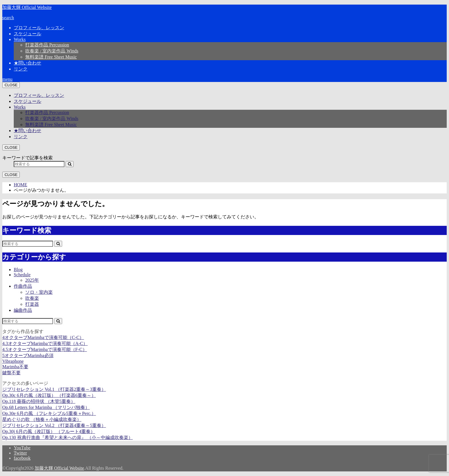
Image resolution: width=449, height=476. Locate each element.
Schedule (22, 275)
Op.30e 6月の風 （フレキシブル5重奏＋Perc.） (49, 413)
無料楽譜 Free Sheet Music (51, 57)
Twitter (20, 453)
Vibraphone (13, 361)
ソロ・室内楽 (39, 292)
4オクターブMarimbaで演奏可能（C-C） (43, 337)
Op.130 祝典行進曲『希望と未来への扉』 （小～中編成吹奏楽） (68, 437)
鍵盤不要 (11, 373)
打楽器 (32, 304)
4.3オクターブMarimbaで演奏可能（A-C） (45, 343)
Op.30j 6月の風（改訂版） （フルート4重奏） (49, 431)
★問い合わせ (27, 63)
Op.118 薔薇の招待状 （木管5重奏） (39, 401)
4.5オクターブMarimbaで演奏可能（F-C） (45, 349)
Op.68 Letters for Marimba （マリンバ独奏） (46, 407)
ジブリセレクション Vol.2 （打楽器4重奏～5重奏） (54, 425)
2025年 (32, 280)
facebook (22, 458)
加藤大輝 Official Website (27, 7)
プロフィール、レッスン (39, 28)
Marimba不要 (15, 367)
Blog (18, 270)
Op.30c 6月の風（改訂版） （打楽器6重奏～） (49, 395)
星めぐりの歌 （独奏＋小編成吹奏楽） (42, 419)
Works (20, 39)
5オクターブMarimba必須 (28, 355)
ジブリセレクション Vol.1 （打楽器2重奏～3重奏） (54, 389)
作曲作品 (23, 286)
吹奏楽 (32, 298)
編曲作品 (23, 310)
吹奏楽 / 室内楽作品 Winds (52, 51)
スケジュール (27, 34)
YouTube (22, 448)
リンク (21, 69)
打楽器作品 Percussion (47, 45)
